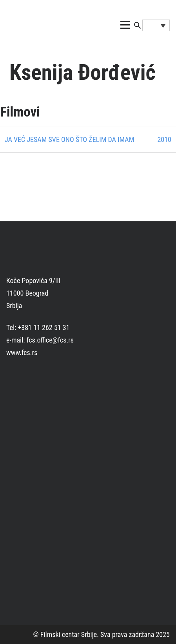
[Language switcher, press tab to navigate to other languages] (156, 25)
